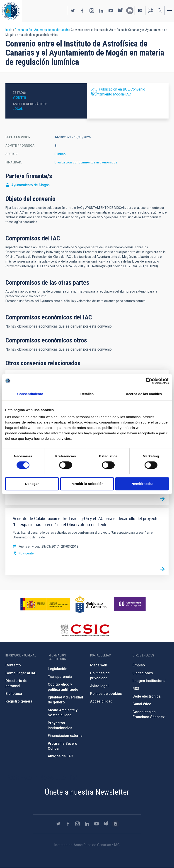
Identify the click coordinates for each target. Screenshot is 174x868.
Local (18, 109)
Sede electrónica (147, 696)
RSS (136, 689)
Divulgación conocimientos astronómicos (86, 162)
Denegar (32, 484)
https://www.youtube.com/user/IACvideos (111, 11)
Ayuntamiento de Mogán (30, 185)
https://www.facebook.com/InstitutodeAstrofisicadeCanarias (82, 11)
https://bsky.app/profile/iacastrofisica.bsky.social (120, 11)
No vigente (26, 553)
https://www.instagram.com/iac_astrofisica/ (92, 11)
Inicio (9, 30)
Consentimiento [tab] (30, 394)
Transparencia (60, 677)
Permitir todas (142, 484)
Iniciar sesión (150, 11)
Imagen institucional (149, 681)
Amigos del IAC (60, 756)
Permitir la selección (87, 484)
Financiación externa (65, 736)
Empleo (139, 665)
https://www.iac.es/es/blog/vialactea (130, 11)
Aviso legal (99, 686)
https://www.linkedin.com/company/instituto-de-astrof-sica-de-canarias (101, 11)
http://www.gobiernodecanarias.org (91, 604)
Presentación (23, 30)
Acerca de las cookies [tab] (144, 394)
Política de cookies (106, 694)
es (140, 11)
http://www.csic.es (85, 630)
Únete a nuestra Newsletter (87, 792)
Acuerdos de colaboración (51, 30)
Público (60, 154)
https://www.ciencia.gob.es (45, 604)
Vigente (19, 98)
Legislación (58, 669)
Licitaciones (143, 673)
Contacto (13, 665)
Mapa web (99, 665)
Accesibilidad (101, 701)
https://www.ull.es (130, 604)
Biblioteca (14, 694)
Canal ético (142, 704)
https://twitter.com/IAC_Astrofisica (73, 11)
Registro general (19, 701)
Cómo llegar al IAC (21, 673)
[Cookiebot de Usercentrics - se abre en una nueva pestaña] (149, 381)
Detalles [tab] (87, 394)
